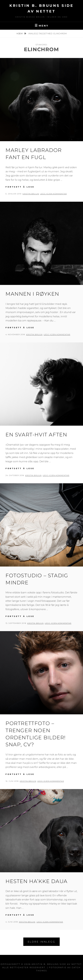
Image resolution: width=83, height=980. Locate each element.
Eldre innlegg (42, 942)
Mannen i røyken (32, 294)
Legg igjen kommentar (53, 194)
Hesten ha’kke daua (37, 881)
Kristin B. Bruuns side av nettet (57, 964)
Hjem (20, 33)
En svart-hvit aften (36, 435)
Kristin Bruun (31, 194)
